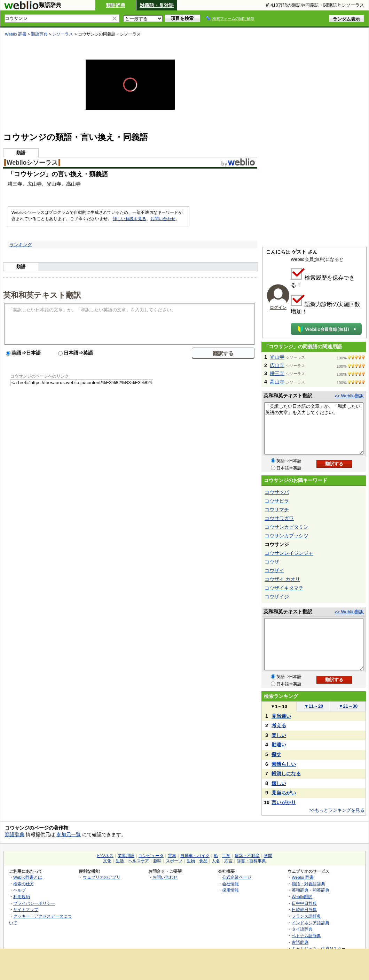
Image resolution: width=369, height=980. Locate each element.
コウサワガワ (279, 518)
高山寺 (277, 382)
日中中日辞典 (304, 903)
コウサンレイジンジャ (289, 553)
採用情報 (230, 890)
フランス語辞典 (306, 916)
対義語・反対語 (157, 5)
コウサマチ (277, 510)
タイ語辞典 (302, 929)
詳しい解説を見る (129, 219)
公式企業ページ (237, 877)
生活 (120, 861)
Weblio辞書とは (28, 877)
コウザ (272, 562)
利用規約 (22, 897)
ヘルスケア (139, 861)
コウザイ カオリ (282, 579)
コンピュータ (151, 856)
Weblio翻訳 (302, 897)
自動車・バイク (195, 856)
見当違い (281, 716)
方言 (228, 861)
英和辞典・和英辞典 (311, 890)
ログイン (278, 308)
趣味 (157, 861)
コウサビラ (277, 501)
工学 (226, 856)
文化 (107, 861)
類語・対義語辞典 (308, 884)
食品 (203, 861)
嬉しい (279, 783)
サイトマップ (26, 909)
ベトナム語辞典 (306, 936)
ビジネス (105, 856)
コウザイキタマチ (284, 588)
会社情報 (230, 884)
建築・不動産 (247, 856)
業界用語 (126, 856)
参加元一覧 (69, 834)
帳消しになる (286, 773)
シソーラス (63, 34)
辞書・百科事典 (251, 861)
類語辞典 (116, 5)
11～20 (314, 706)
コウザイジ (277, 597)
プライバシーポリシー (34, 903)
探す (276, 754)
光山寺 (277, 357)
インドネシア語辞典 (311, 923)
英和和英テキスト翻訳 (42, 295)
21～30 (348, 706)
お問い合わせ (163, 219)
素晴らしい (284, 764)
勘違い (279, 745)
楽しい (279, 735)
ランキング (21, 245)
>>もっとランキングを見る (337, 810)
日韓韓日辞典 (304, 909)
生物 (191, 861)
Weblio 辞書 (16, 34)
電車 (172, 856)
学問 (268, 856)
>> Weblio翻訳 (349, 396)
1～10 (279, 706)
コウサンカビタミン (286, 527)
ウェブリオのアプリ (102, 877)
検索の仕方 (24, 884)
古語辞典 (300, 942)
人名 (216, 861)
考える (279, 725)
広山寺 (277, 365)
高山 (71, 184)
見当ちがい (284, 793)
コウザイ (274, 570)
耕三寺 (277, 373)
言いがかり (284, 802)
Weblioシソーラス (32, 163)
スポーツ (174, 861)
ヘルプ (19, 890)
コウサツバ (277, 492)
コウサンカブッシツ (286, 536)
